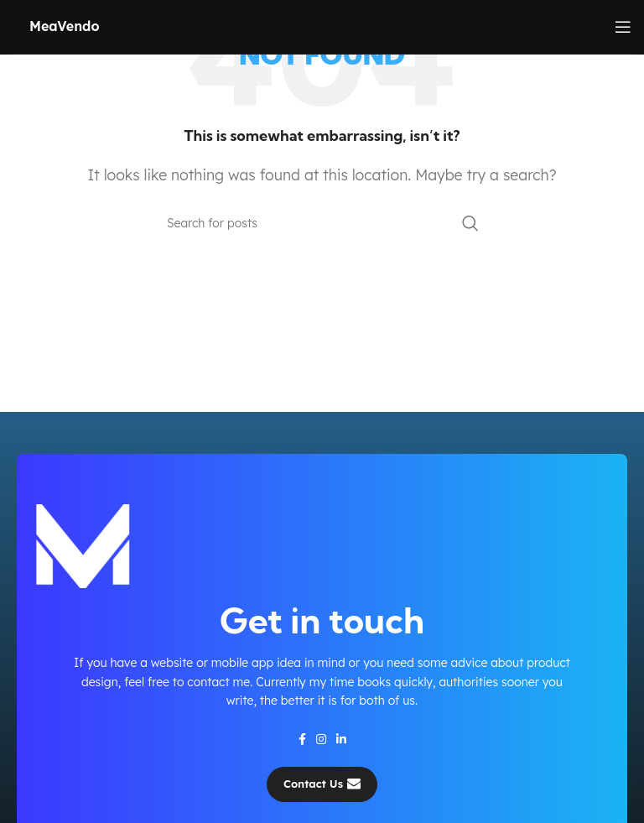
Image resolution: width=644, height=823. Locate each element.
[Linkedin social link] (341, 739)
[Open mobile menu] (623, 27)
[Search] (322, 223)
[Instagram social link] (321, 739)
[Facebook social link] (302, 739)
